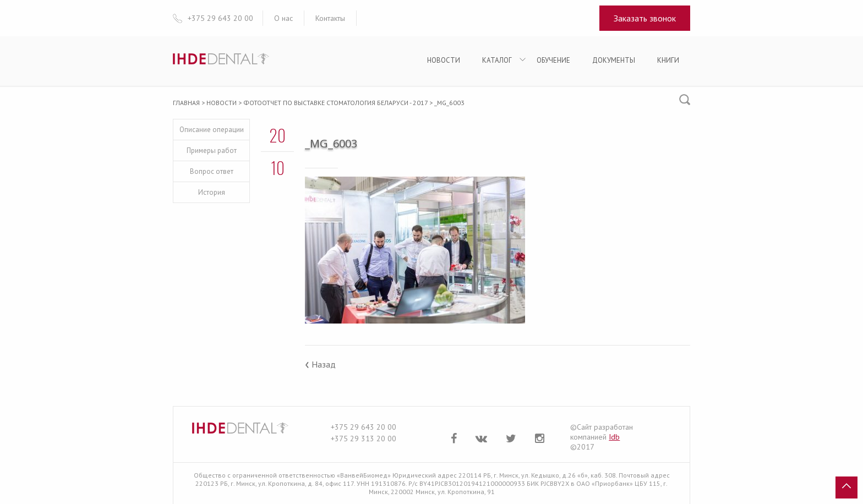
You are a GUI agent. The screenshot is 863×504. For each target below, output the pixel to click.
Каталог (497, 60)
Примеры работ (212, 150)
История (212, 192)
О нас (283, 18)
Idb (614, 437)
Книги (668, 60)
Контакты (330, 18)
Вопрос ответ (212, 171)
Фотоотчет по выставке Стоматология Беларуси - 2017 (335, 103)
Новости (444, 60)
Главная (186, 103)
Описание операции (212, 130)
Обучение (553, 60)
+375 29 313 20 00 (364, 439)
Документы (614, 60)
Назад (320, 364)
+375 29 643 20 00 (364, 427)
